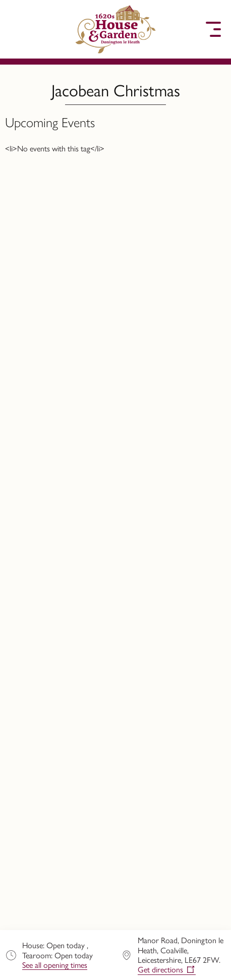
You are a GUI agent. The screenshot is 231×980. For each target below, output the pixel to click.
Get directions (160, 970)
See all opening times (55, 965)
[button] (18, 29)
